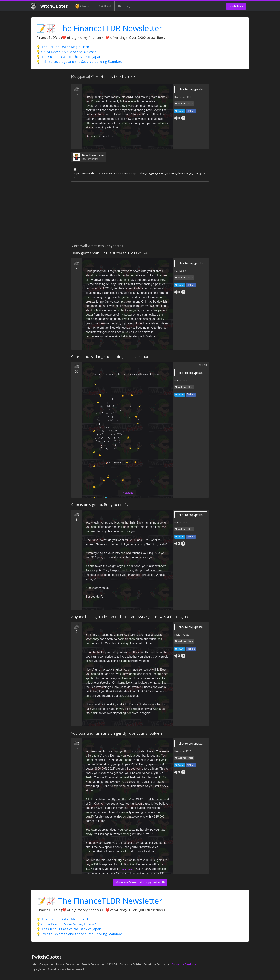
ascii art (203, 365)
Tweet (180, 111)
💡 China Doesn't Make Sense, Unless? (66, 52)
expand (127, 493)
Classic (83, 6)
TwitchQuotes (50, 6)
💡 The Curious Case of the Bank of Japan (69, 57)
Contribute (236, 6)
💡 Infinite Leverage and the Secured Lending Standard (79, 62)
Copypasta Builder (130, 964)
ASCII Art (104, 6)
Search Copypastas (93, 964)
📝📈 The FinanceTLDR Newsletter (99, 28)
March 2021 (180, 271)
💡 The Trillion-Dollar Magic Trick (63, 47)
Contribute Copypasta (156, 964)
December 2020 (183, 97)
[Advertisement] (140, 214)
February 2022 (182, 635)
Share (191, 111)
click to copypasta (191, 89)
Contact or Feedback (184, 964)
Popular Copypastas (68, 964)
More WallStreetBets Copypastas (140, 882)
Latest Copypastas (42, 964)
